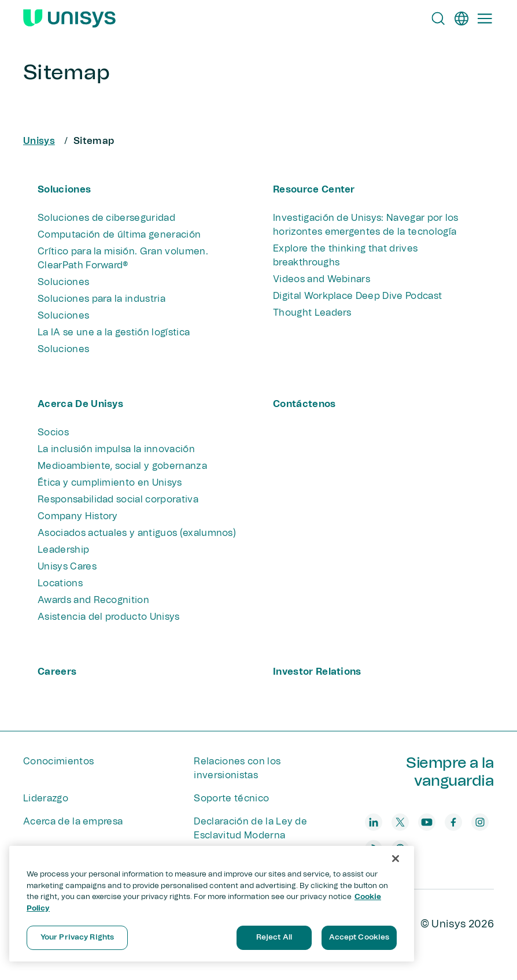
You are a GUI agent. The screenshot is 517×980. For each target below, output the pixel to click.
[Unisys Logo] (69, 19)
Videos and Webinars (322, 279)
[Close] (396, 859)
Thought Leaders (312, 313)
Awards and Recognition (93, 600)
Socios (53, 432)
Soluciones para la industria (101, 299)
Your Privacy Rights (77, 938)
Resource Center (314, 190)
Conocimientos (58, 761)
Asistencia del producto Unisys (109, 617)
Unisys (39, 141)
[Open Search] (438, 19)
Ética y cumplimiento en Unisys (110, 483)
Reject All (274, 938)
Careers (57, 672)
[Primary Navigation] (485, 19)
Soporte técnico (231, 798)
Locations (60, 583)
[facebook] (453, 822)
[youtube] (427, 822)
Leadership (63, 550)
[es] (461, 19)
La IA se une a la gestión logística (114, 332)
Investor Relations (317, 672)
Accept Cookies (359, 938)
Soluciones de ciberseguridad (106, 218)
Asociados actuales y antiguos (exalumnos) (137, 533)
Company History (78, 516)
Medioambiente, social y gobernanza (122, 466)
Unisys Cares (67, 567)
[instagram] (480, 822)
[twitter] (400, 822)
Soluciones (64, 190)
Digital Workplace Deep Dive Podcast (357, 296)
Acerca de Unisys (80, 404)
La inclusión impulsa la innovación (116, 449)
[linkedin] (374, 822)
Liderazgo (46, 798)
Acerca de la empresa (73, 822)
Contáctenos (304, 404)
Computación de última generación (119, 235)
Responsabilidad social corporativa (118, 500)
